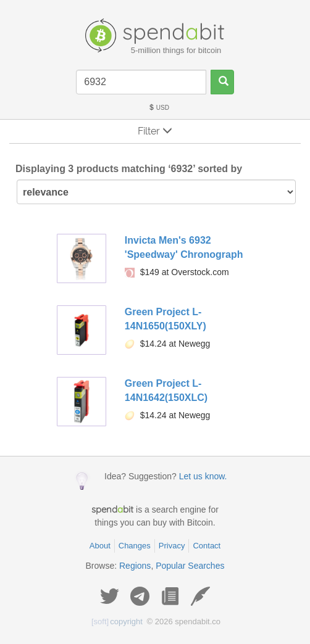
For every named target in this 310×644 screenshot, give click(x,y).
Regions (135, 566)
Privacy (172, 546)
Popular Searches (190, 566)
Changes (135, 546)
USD (159, 108)
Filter (155, 131)
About (100, 546)
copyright (117, 621)
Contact (207, 546)
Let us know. (203, 476)
